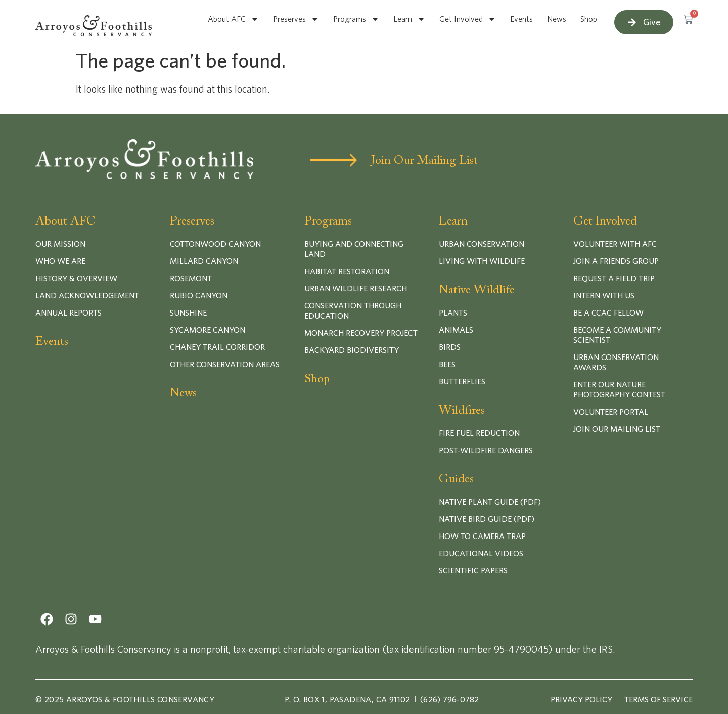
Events (521, 19)
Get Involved (468, 19)
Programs (356, 19)
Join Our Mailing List (424, 161)
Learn (409, 19)
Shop (589, 19)
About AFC (233, 19)
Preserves (296, 19)
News (557, 19)
